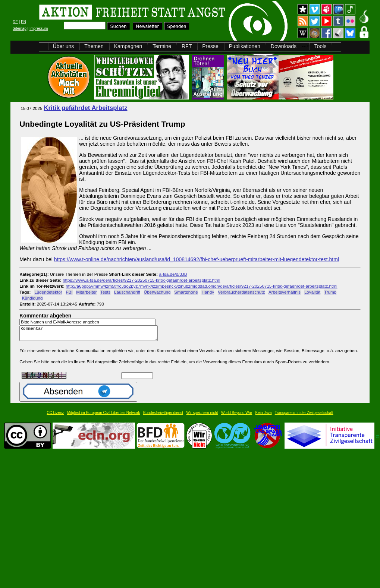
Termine (162, 46)
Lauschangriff (127, 292)
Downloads (284, 46)
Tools (321, 46)
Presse (210, 46)
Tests (105, 292)
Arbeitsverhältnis (285, 292)
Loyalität (312, 292)
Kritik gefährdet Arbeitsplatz (85, 108)
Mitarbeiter (86, 292)
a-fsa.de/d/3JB (173, 274)
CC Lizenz (55, 416)
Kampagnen (128, 46)
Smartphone (186, 292)
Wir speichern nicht (202, 416)
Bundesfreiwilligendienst (163, 416)
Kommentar (91, 335)
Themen (94, 46)
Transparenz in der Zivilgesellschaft (304, 416)
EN (23, 22)
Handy (208, 292)
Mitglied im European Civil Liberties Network (104, 416)
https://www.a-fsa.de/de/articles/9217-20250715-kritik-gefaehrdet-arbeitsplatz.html (141, 280)
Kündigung (32, 298)
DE (15, 22)
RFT (187, 46)
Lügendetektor (48, 292)
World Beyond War (237, 416)
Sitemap (20, 29)
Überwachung (157, 292)
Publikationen (245, 46)
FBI (69, 292)
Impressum (39, 29)
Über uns (64, 46)
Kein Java (264, 416)
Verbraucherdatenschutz (241, 292)
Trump (330, 292)
